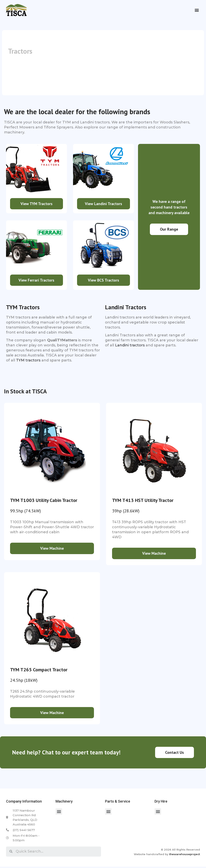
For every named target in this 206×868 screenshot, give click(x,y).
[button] (197, 10)
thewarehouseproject (185, 855)
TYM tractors (28, 361)
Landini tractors (130, 346)
